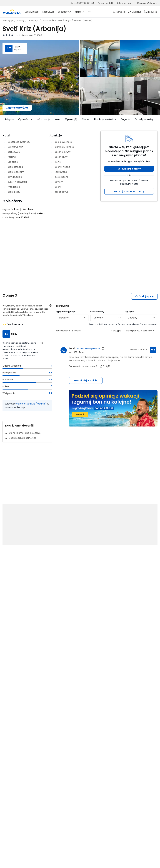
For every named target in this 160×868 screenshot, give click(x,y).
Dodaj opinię (144, 296)
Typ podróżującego (66, 312)
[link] (12, 12)
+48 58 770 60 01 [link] (82, 3)
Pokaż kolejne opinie (85, 380)
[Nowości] (119, 12)
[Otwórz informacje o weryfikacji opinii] (51, 306)
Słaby (17, 47)
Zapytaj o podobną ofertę (129, 191)
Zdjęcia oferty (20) (17, 108)
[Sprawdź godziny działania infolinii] (93, 3)
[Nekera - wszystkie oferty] (41, 213)
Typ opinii (129, 312)
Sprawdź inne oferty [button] (129, 169)
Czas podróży (97, 312)
